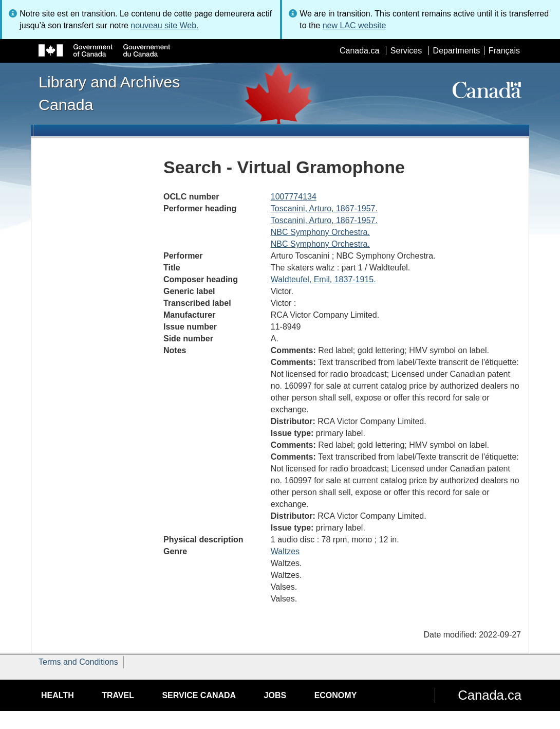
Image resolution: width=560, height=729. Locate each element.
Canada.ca (359, 51)
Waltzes (285, 551)
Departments (457, 51)
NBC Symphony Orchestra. (320, 232)
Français (504, 51)
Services (406, 51)
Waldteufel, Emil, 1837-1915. (323, 279)
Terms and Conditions (78, 662)
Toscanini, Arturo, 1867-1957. (324, 208)
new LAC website (354, 25)
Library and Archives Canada (109, 93)
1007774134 (294, 197)
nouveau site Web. (164, 25)
